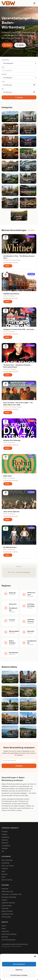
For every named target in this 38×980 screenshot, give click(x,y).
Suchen (19, 97)
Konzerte (30, 236)
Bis (3, 89)
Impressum (5, 931)
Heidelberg (5, 837)
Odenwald (5, 908)
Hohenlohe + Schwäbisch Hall (11, 894)
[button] (35, 958)
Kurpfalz (4, 900)
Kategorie (5, 60)
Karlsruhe (12, 478)
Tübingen (5, 848)
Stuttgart (11, 332)
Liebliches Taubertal (8, 903)
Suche (20, 45)
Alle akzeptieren (19, 965)
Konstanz (11, 443)
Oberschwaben (7, 906)
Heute (7, 45)
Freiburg (11, 296)
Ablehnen (19, 971)
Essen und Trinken (8, 866)
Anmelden (19, 766)
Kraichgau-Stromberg (9, 897)
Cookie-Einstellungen (9, 940)
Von (3, 82)
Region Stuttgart (7, 911)
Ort (3, 67)
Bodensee (5, 889)
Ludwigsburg (6, 846)
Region (4, 74)
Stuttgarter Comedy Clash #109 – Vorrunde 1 (19, 329)
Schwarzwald (6, 917)
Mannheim (5, 843)
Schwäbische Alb (7, 914)
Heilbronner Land (7, 891)
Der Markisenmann (10, 547)
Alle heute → (32, 230)
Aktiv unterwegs (7, 860)
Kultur (31, 274)
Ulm (3, 851)
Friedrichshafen (15, 260)
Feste (31, 421)
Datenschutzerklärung (9, 934)
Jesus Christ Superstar (11, 512)
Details (8, 266)
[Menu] (34, 3)
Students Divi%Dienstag (12, 440)
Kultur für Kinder (7, 880)
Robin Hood (7, 476)
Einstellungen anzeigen (19, 976)
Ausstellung (5, 863)
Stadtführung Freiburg (11, 294)
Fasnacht (5, 868)
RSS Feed (5, 937)
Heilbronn (12, 514)
